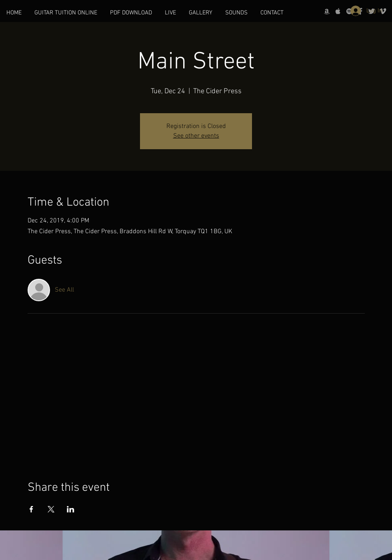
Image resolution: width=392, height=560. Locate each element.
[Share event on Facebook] (31, 509)
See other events (196, 136)
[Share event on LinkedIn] (71, 509)
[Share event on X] (51, 509)
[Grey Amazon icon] (327, 11)
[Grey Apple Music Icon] (338, 11)
